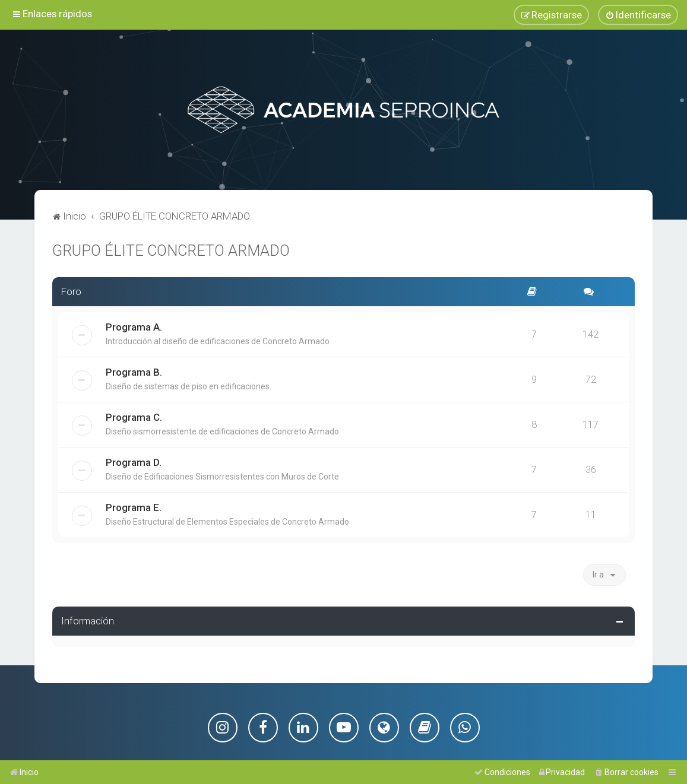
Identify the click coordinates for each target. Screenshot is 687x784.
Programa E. (134, 507)
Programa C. (134, 417)
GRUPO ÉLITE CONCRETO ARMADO (171, 250)
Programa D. (134, 462)
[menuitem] (638, 15)
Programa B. (134, 372)
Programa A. (134, 326)
